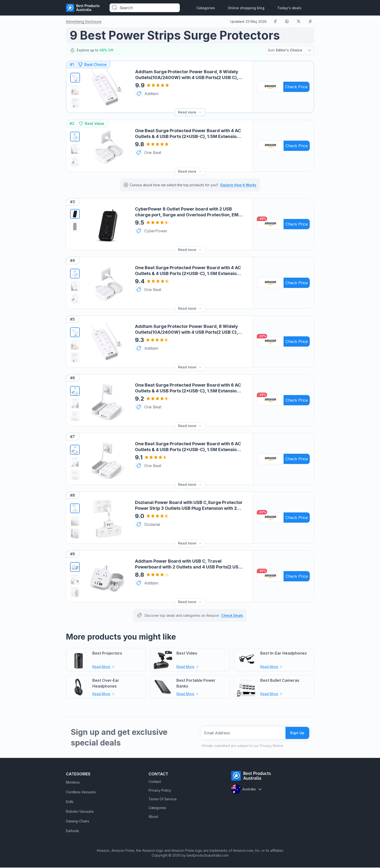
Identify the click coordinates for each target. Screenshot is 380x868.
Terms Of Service (163, 799)
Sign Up (297, 733)
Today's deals (289, 8)
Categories (206, 8)
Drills (70, 802)
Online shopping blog (246, 8)
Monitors (73, 783)
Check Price (296, 87)
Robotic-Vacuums (80, 812)
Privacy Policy (160, 791)
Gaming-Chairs (78, 822)
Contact (155, 782)
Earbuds (72, 831)
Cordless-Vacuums (81, 792)
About (153, 817)
